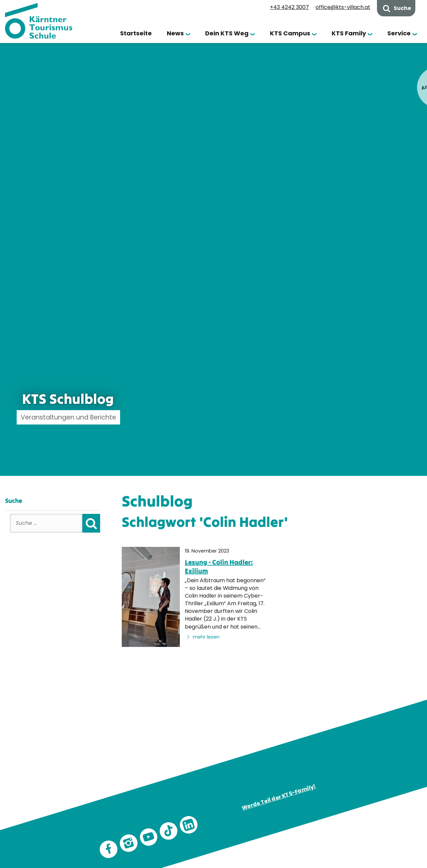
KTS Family (349, 33)
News (175, 33)
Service (399, 33)
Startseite (136, 33)
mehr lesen (202, 637)
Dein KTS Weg (227, 33)
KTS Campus (290, 33)
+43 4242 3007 (289, 7)
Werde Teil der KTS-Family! (279, 797)
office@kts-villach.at (343, 7)
